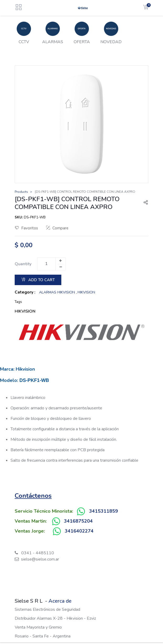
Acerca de (60, 601)
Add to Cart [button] (38, 280)
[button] (144, 203)
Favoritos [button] (26, 228)
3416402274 (79, 531)
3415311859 (104, 511)
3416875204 (78, 521)
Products (21, 192)
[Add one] (60, 261)
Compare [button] (57, 228)
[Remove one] (61, 267)
